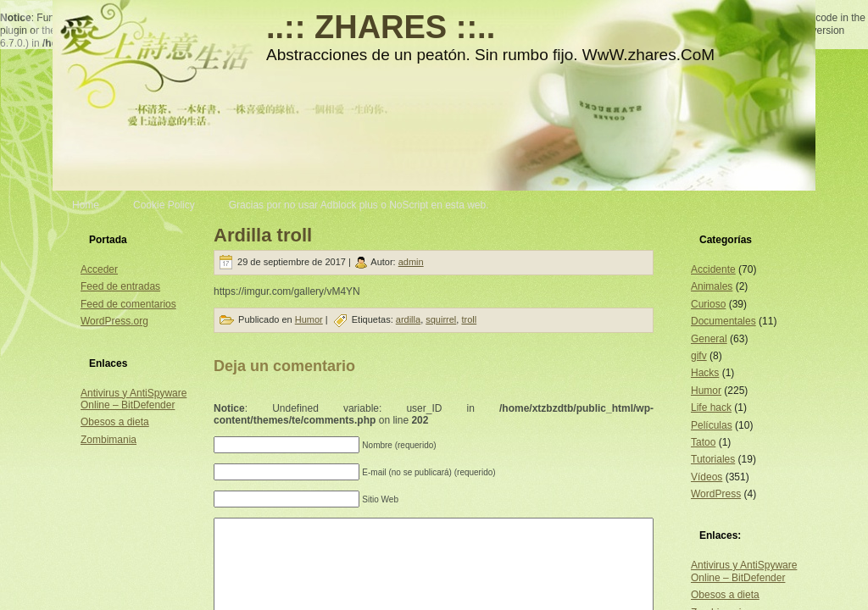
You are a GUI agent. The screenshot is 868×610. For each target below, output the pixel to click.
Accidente (713, 269)
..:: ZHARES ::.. (381, 27)
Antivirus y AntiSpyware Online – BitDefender (134, 399)
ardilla (408, 319)
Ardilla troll (263, 235)
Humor (309, 319)
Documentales (723, 321)
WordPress (716, 494)
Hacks (705, 373)
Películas (712, 425)
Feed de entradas (120, 286)
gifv (699, 356)
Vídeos (707, 477)
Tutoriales (713, 459)
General (709, 339)
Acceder (99, 269)
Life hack (711, 408)
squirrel (441, 319)
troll (469, 319)
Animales (712, 286)
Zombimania (108, 440)
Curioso (708, 304)
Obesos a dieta (115, 422)
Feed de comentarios (128, 304)
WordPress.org (114, 321)
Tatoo (703, 442)
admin (411, 262)
